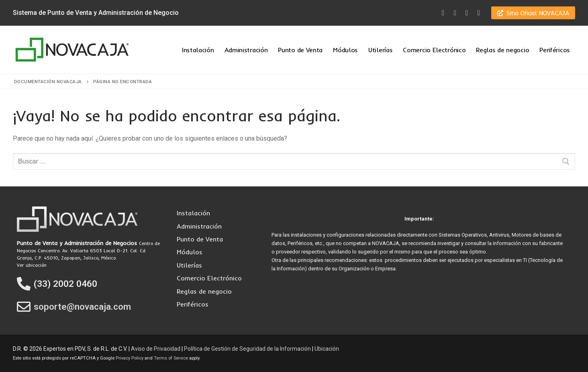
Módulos (190, 252)
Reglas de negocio (204, 291)
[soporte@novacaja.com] (24, 307)
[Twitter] (455, 13)
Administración (199, 226)
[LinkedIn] (479, 13)
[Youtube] (467, 13)
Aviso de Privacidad (156, 349)
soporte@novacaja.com (82, 307)
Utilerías (189, 265)
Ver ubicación (32, 265)
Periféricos (193, 304)
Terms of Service (171, 358)
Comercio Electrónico (209, 278)
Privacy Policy (130, 358)
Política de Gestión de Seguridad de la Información (247, 349)
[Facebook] (443, 13)
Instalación (193, 213)
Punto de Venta (200, 239)
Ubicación (327, 349)
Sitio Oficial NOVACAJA (533, 13)
